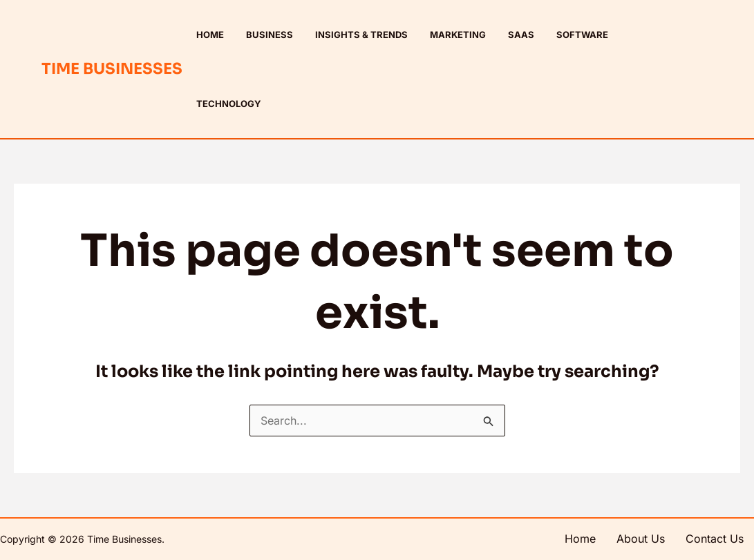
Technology (229, 104)
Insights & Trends (361, 35)
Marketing (458, 35)
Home (210, 35)
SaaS (521, 35)
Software (582, 35)
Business (270, 35)
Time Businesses (112, 69)
